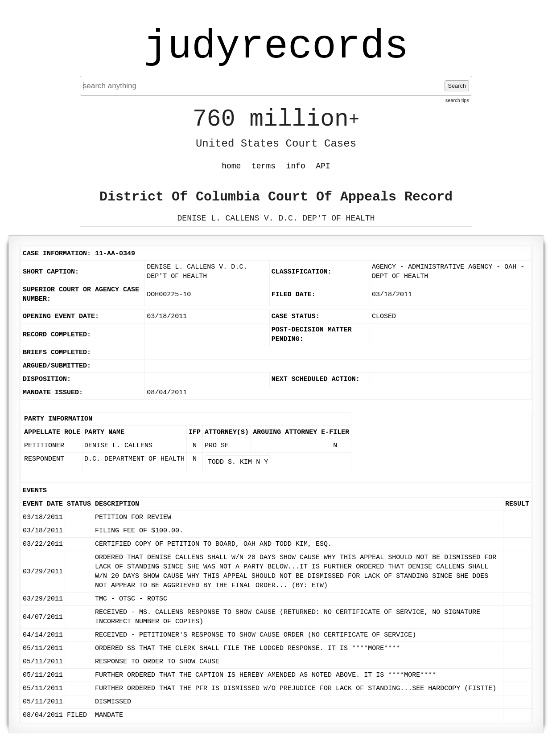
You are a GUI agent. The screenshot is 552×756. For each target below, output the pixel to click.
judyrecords (276, 47)
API (323, 166)
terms (264, 166)
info (296, 166)
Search (457, 86)
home (231, 166)
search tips (457, 100)
